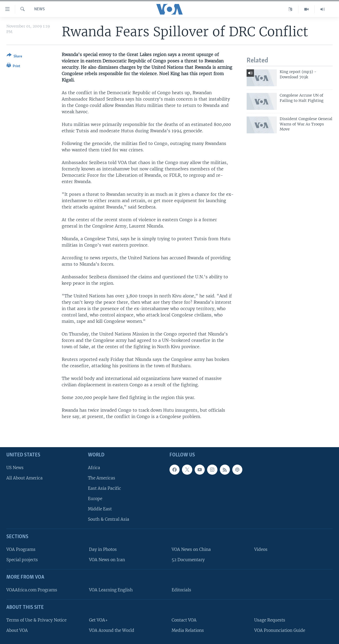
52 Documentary (188, 560)
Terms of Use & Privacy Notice (36, 620)
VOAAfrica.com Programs (32, 590)
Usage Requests (270, 620)
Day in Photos (103, 549)
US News (15, 467)
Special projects (22, 560)
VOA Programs (21, 549)
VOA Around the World (112, 630)
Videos (261, 549)
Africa (94, 467)
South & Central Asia (109, 519)
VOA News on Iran (107, 560)
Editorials (181, 590)
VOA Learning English (111, 590)
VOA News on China (191, 549)
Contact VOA (184, 620)
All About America (24, 478)
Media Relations (188, 630)
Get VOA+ (98, 620)
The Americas (102, 478)
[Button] (14, 57)
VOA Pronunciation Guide (280, 630)
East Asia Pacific (104, 488)
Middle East (100, 509)
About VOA (17, 630)
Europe (95, 499)
